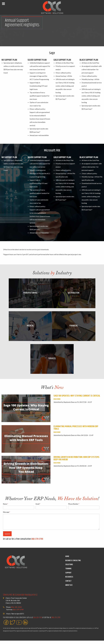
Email (38, 507)
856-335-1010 (16, 610)
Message (7, 515)
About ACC (69, 589)
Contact (68, 585)
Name (5, 507)
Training (68, 572)
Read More (57, 403)
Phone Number (74, 507)
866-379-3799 (37, 542)
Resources (69, 580)
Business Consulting (73, 564)
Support (68, 576)
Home (67, 560)
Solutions (69, 568)
